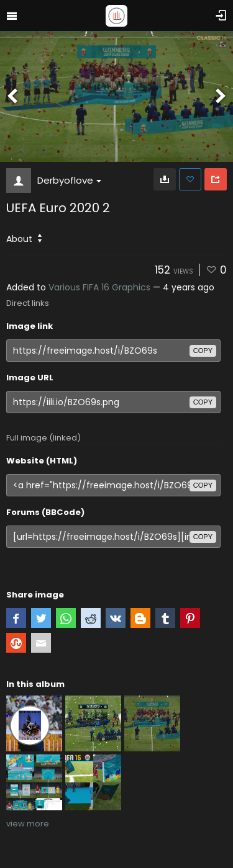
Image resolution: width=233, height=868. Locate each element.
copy (203, 351)
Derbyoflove (69, 180)
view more (28, 824)
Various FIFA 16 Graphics (99, 287)
